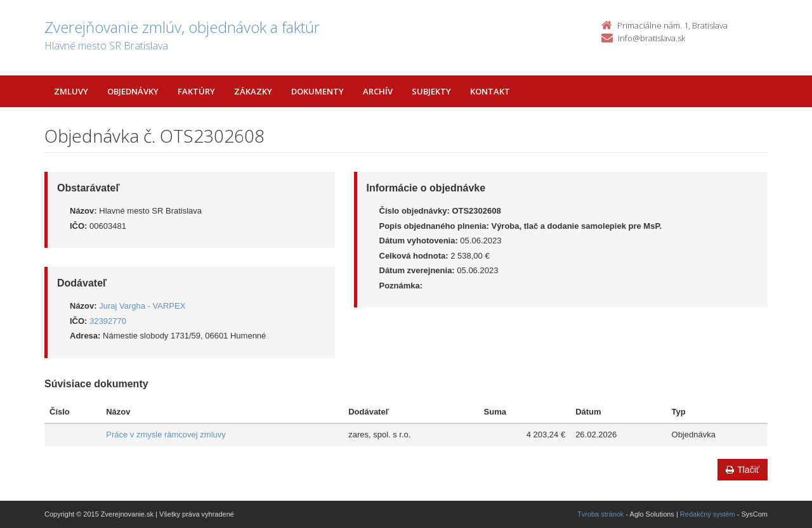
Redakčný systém (708, 514)
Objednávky (133, 91)
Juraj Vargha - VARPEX (142, 306)
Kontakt (490, 91)
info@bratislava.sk (652, 38)
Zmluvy (71, 91)
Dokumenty (318, 91)
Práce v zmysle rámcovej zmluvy (166, 435)
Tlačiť (743, 470)
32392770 (108, 321)
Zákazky (253, 91)
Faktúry (196, 91)
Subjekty (431, 91)
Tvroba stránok (600, 514)
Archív (378, 91)
